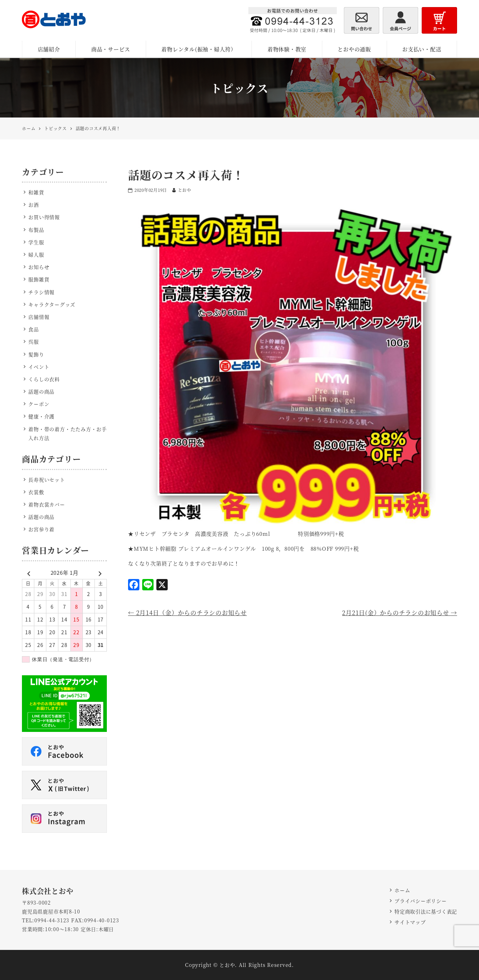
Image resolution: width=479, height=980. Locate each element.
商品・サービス (111, 49)
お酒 (34, 205)
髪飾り (36, 354)
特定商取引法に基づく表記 (426, 911)
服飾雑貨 (39, 279)
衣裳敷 (36, 492)
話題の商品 (41, 391)
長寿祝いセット (47, 480)
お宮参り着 (41, 529)
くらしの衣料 (44, 379)
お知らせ (39, 267)
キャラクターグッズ (52, 304)
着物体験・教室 (287, 49)
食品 (34, 329)
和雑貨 (36, 192)
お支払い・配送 (422, 49)
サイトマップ (410, 922)
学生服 (36, 242)
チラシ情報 (41, 292)
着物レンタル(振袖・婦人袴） (199, 49)
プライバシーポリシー (421, 901)
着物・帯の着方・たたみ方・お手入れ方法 (68, 433)
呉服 (34, 342)
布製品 (36, 230)
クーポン (39, 404)
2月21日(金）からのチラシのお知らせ (400, 612)
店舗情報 (39, 317)
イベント (39, 367)
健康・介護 (41, 416)
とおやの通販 (354, 49)
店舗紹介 (49, 49)
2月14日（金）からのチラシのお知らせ (187, 612)
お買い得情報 (44, 217)
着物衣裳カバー (47, 504)
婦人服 (36, 254)
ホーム (402, 890)
